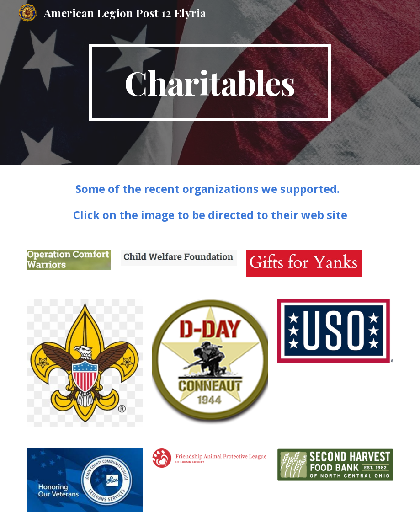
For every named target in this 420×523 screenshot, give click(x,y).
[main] (210, 82)
